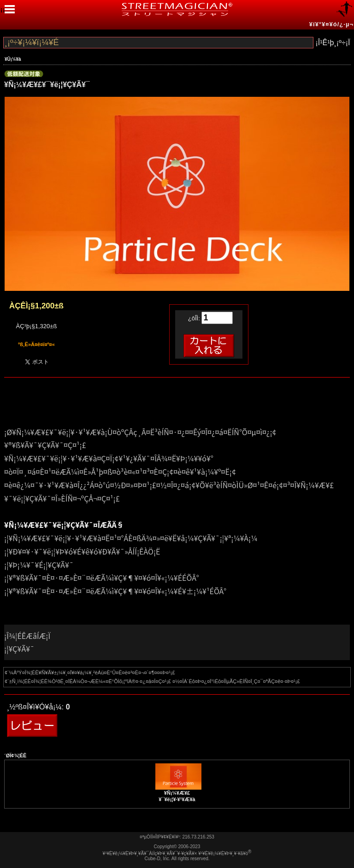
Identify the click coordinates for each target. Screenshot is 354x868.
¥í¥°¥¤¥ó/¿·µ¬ (331, 24)
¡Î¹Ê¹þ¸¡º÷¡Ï (333, 43)
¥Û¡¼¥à (13, 59)
